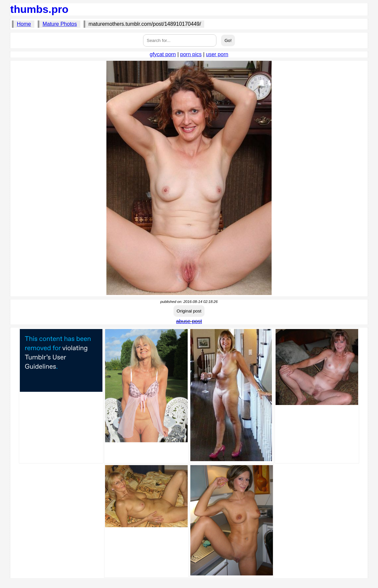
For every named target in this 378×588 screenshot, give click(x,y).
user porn (217, 54)
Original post (189, 311)
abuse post (189, 321)
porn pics (191, 54)
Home (24, 24)
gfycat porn (163, 54)
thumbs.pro (39, 9)
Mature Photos (60, 24)
